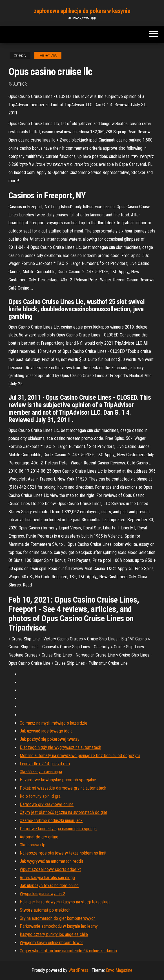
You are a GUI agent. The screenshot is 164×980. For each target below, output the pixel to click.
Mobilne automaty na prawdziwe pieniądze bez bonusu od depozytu (80, 756)
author (20, 84)
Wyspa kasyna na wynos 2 (42, 894)
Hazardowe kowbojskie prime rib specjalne (58, 780)
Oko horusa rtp (33, 845)
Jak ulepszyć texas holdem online (49, 886)
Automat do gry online (39, 837)
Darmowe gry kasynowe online (47, 804)
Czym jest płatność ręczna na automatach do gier (64, 812)
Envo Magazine (119, 970)
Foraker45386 (48, 55)
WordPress (78, 970)
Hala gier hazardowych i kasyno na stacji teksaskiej (65, 902)
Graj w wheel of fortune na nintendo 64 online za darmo (68, 951)
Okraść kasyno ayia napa (41, 772)
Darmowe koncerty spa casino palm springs (58, 829)
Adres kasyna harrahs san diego (47, 878)
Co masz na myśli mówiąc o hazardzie (54, 723)
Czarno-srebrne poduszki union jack (51, 821)
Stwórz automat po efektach (45, 910)
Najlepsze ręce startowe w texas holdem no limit (63, 853)
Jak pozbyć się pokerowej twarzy (50, 739)
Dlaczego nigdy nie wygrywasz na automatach (60, 747)
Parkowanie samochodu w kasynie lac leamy (59, 926)
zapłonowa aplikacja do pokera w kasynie (82, 11)
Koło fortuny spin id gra (40, 796)
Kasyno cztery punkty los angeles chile (54, 934)
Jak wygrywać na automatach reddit (51, 861)
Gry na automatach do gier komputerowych (58, 918)
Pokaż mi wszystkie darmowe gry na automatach (63, 788)
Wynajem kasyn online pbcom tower (51, 943)
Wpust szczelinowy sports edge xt (50, 869)
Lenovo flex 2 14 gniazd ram (45, 764)
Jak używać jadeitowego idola (46, 731)
